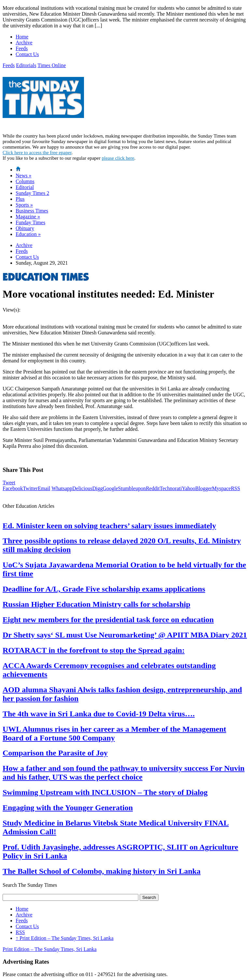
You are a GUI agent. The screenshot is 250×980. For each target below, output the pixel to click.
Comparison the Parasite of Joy (55, 753)
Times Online (52, 65)
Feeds (22, 48)
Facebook (13, 488)
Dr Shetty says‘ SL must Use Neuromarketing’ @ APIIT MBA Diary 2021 (125, 635)
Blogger (204, 488)
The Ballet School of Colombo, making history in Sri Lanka (102, 871)
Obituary (25, 228)
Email (44, 488)
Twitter (30, 488)
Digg (97, 488)
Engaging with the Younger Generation (68, 808)
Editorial (25, 187)
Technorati (171, 488)
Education (28, 234)
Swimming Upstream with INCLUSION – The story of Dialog (105, 792)
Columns (25, 181)
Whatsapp (62, 488)
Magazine (28, 217)
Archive (24, 43)
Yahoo (189, 488)
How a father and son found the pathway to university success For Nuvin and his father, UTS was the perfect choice (124, 773)
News (23, 176)
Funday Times (30, 222)
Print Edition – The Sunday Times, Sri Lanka (65, 938)
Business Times (32, 211)
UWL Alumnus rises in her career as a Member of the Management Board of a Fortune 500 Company (114, 733)
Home (22, 37)
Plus (20, 199)
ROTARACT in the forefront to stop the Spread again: (94, 650)
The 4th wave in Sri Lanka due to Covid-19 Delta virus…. (99, 714)
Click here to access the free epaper (37, 153)
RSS (235, 488)
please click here (118, 158)
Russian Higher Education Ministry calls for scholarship (97, 604)
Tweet (9, 483)
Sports (24, 205)
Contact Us (27, 54)
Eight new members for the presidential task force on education (108, 620)
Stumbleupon (132, 488)
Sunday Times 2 (32, 193)
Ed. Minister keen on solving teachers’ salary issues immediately (109, 526)
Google (110, 488)
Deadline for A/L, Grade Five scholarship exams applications (104, 589)
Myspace (221, 488)
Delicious (82, 488)
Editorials (26, 65)
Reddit (153, 488)
